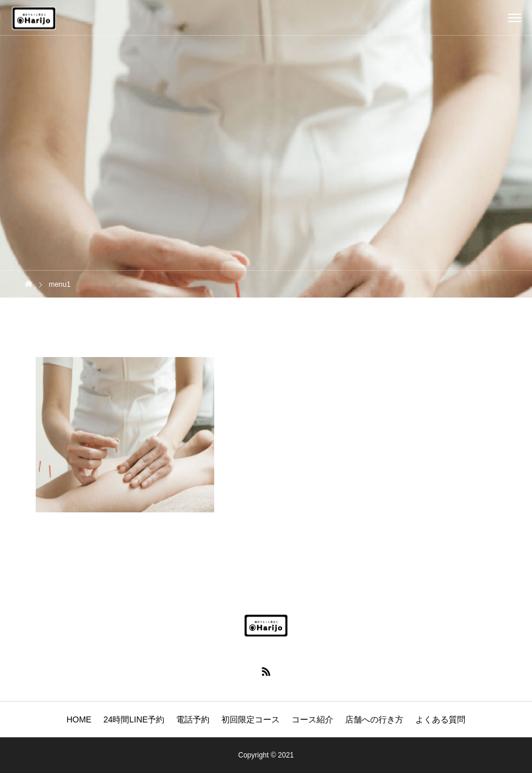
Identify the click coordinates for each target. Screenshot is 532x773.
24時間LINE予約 (134, 719)
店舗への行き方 (374, 719)
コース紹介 (312, 719)
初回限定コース (251, 719)
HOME (79, 719)
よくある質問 (440, 719)
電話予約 (193, 719)
